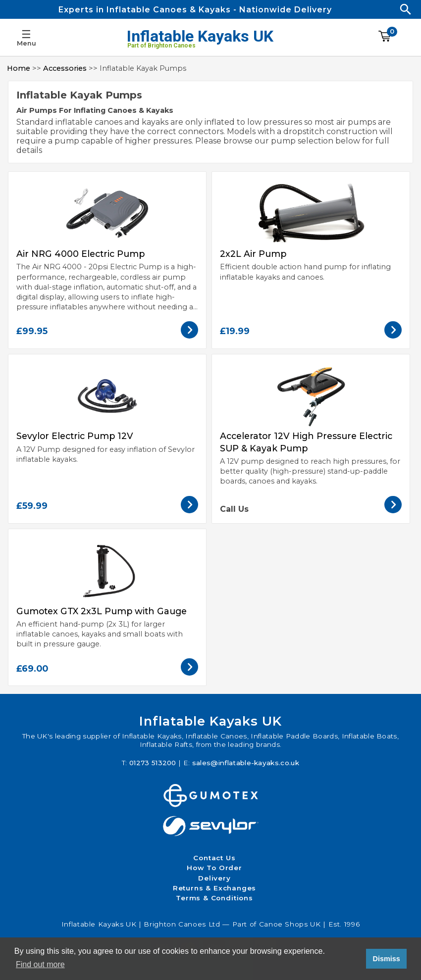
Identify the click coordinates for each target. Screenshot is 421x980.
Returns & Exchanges (215, 888)
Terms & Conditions (214, 898)
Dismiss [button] (386, 959)
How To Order (214, 868)
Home (19, 68)
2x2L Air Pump (253, 254)
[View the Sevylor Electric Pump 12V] (189, 511)
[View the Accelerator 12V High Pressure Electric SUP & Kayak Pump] (393, 511)
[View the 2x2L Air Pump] (393, 336)
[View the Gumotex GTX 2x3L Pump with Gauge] (189, 673)
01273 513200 (153, 763)
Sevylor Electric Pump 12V (75, 436)
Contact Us (214, 858)
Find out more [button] (40, 964)
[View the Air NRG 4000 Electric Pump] (189, 336)
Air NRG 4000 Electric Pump (80, 254)
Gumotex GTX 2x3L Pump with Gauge (102, 611)
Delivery (214, 878)
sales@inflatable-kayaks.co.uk (246, 763)
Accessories (65, 68)
